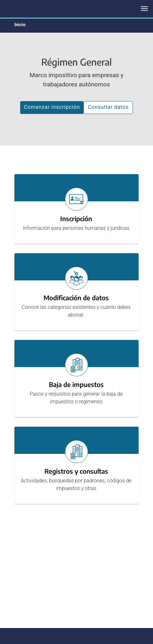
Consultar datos (108, 107)
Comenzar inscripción (52, 107)
